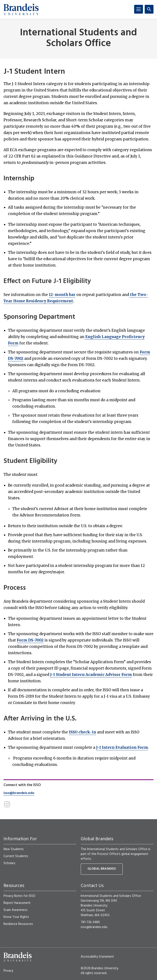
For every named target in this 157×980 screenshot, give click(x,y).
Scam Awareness (16, 910)
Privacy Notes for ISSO (19, 896)
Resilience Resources (18, 924)
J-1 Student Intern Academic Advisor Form (91, 675)
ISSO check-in (82, 732)
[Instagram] (7, 804)
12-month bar (62, 295)
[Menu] (139, 9)
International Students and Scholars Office (78, 38)
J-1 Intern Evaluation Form (122, 747)
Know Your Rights (16, 917)
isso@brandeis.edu (19, 793)
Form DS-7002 (30, 640)
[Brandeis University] (21, 9)
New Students (14, 849)
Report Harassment (17, 903)
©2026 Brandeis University (99, 968)
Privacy (8, 971)
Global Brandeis (102, 869)
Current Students (16, 856)
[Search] (149, 9)
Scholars (9, 863)
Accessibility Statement (97, 957)
